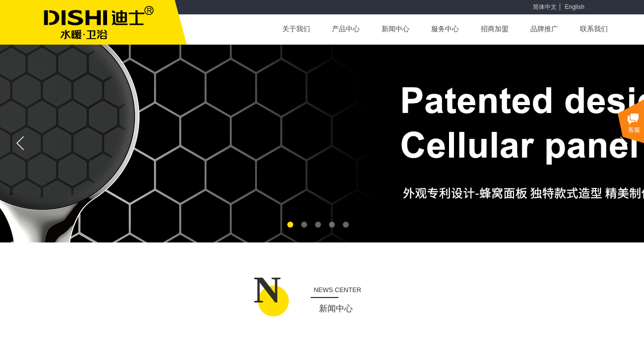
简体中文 (545, 7)
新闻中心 (395, 29)
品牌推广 (544, 29)
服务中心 (445, 29)
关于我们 (296, 29)
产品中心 (346, 29)
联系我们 (594, 29)
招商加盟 (495, 29)
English (574, 7)
